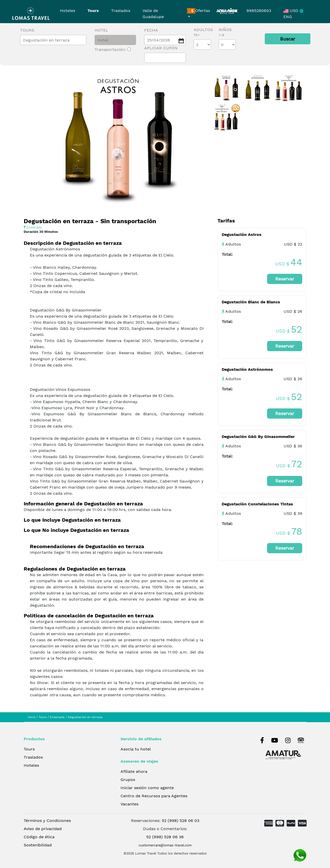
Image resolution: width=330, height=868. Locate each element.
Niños (225, 32)
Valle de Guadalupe (153, 14)
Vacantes (129, 804)
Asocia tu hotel (136, 749)
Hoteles (68, 11)
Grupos (128, 780)
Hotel (101, 30)
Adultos (203, 32)
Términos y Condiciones (47, 821)
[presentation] (30, 155)
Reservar (285, 279)
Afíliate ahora (134, 771)
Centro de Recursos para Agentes (154, 796)
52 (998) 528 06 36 (165, 837)
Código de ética (39, 837)
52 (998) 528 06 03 (181, 821)
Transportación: (113, 49)
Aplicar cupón (161, 48)
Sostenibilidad (38, 845)
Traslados (121, 11)
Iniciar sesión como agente (147, 788)
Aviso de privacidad (43, 829)
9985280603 (259, 11)
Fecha (151, 30)
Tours (93, 11)
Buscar (288, 39)
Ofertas (199, 11)
